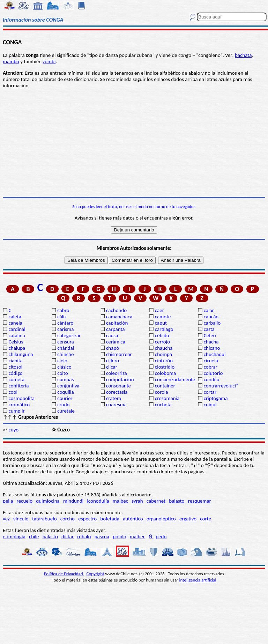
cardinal (17, 329)
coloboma (165, 373)
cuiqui (210, 405)
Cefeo (210, 335)
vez (6, 519)
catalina (17, 335)
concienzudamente (175, 379)
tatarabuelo (44, 519)
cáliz (62, 317)
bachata (243, 55)
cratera (114, 398)
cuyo (13, 430)
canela (15, 323)
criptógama (216, 398)
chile (34, 536)
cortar (210, 392)
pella (8, 501)
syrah (137, 501)
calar (209, 310)
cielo (62, 361)
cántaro (65, 323)
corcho (68, 519)
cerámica (116, 342)
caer (159, 310)
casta (209, 329)
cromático (19, 405)
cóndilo (212, 379)
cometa (16, 379)
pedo (161, 536)
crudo (63, 405)
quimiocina (48, 501)
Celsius (16, 342)
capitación (117, 323)
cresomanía (167, 398)
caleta (15, 317)
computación (120, 379)
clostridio (165, 367)
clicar (112, 367)
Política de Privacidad (64, 574)
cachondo (116, 310)
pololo (120, 536)
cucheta (163, 405)
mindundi (73, 501)
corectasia (117, 392)
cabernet (156, 501)
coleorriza (117, 373)
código (15, 373)
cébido (162, 335)
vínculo (21, 519)
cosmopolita (21, 398)
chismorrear (119, 354)
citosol (15, 367)
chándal (66, 348)
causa (112, 335)
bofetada (110, 519)
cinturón (164, 361)
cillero (113, 361)
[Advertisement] (134, 143)
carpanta (115, 329)
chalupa (17, 348)
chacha (211, 342)
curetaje (66, 411)
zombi (49, 61)
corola (162, 392)
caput (161, 323)
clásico (64, 367)
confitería (18, 386)
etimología (14, 536)
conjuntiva (68, 386)
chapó (113, 348)
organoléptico (161, 519)
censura (66, 342)
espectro (87, 519)
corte (206, 519)
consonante (118, 386)
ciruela (211, 361)
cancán (211, 317)
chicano (212, 348)
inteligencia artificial (198, 580)
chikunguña (21, 354)
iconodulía (98, 501)
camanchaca (119, 317)
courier (65, 398)
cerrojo (162, 342)
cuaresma (116, 405)
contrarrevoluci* (221, 386)
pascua (102, 536)
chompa (163, 354)
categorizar (69, 335)
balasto (177, 501)
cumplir (16, 411)
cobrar (211, 367)
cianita (15, 361)
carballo (212, 323)
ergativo (188, 519)
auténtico (133, 519)
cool (13, 392)
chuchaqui (215, 354)
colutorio (213, 373)
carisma (65, 329)
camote (163, 317)
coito (62, 373)
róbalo (84, 536)
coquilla (65, 392)
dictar (68, 536)
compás (65, 379)
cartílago (164, 329)
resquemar (200, 501)
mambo (11, 61)
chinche (65, 354)
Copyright (95, 574)
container (165, 386)
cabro (63, 310)
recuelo (25, 501)
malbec (120, 501)
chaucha (164, 348)
